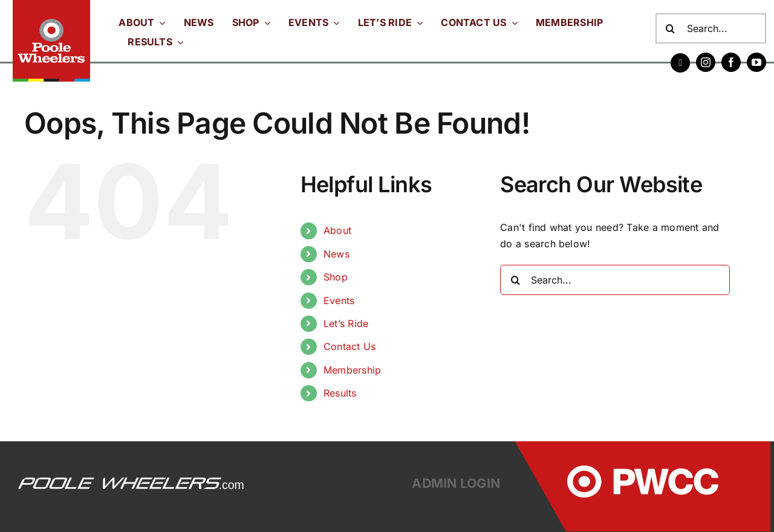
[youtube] (756, 62)
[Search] (671, 28)
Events (339, 300)
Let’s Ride (346, 323)
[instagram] (706, 62)
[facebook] (731, 62)
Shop (336, 277)
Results (340, 393)
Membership (352, 370)
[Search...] (711, 28)
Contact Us (350, 346)
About (337, 230)
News (337, 254)
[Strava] (680, 63)
